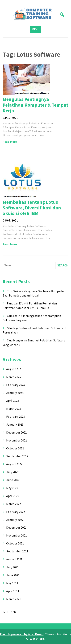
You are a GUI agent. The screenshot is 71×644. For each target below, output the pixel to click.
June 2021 (13, 575)
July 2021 (12, 567)
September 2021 (17, 551)
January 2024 (15, 393)
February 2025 (16, 385)
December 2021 (16, 528)
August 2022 (14, 464)
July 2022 (12, 472)
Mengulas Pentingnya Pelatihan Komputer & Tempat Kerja (35, 105)
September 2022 (17, 456)
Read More (10, 142)
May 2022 (12, 488)
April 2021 (13, 591)
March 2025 (14, 377)
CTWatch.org (35, 639)
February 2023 (16, 417)
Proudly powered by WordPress (22, 634)
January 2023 (15, 425)
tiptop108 (9, 612)
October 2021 (15, 543)
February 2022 (16, 512)
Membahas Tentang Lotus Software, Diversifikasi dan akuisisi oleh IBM (32, 208)
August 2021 (14, 559)
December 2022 (16, 433)
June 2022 (13, 480)
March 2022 (14, 504)
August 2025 (14, 369)
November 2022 (17, 440)
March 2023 (14, 409)
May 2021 (12, 583)
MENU (35, 29)
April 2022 (13, 496)
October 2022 (15, 448)
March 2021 (14, 599)
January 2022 (15, 520)
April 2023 (13, 401)
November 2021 (17, 535)
